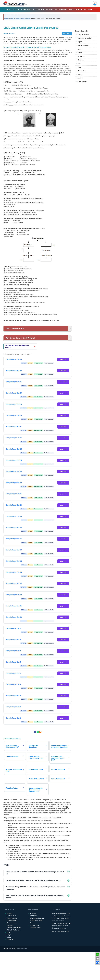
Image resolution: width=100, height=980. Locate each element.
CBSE (16, 9)
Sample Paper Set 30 (14, 393)
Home (6, 19)
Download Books (12, 923)
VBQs (9, 935)
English (80, 42)
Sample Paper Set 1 (13, 718)
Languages (81, 56)
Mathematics (81, 71)
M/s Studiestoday (22, 949)
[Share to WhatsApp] (38, 732)
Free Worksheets (75, 9)
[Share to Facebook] (35, 732)
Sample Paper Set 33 (14, 359)
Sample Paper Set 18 (14, 528)
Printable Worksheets (14, 930)
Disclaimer (33, 923)
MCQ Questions (61, 9)
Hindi (79, 67)
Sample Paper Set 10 (14, 617)
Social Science (26, 19)
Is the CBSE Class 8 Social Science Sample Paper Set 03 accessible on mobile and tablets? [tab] (35, 897)
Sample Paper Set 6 (13, 662)
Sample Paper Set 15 (14, 561)
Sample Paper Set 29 (14, 404)
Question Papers (12, 921)
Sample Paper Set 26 (14, 438)
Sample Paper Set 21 (14, 494)
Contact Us (34, 916)
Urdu (79, 64)
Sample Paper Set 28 (14, 415)
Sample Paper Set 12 (14, 595)
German (80, 53)
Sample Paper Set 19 (14, 516)
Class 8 (18, 19)
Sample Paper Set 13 (14, 584)
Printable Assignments (14, 928)
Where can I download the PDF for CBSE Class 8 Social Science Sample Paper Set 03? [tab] (35, 873)
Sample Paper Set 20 (14, 505)
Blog (6, 15)
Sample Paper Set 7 (13, 651)
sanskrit (80, 78)
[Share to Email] (40, 732)
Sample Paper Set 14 (14, 572)
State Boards (14, 15)
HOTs (9, 932)
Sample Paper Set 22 (14, 483)
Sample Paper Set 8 (13, 640)
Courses (7, 9)
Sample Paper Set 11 (14, 606)
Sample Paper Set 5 (13, 673)
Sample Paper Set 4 (13, 684)
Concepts (10, 925)
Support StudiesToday (37, 918)
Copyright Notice (35, 928)
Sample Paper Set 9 (13, 628)
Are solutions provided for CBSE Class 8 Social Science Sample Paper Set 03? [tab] (33, 880)
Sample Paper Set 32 (14, 371)
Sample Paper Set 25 (14, 449)
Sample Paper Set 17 (14, 539)
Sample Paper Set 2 (13, 707)
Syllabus (10, 913)
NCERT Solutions (27, 9)
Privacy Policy (35, 925)
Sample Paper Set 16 (14, 550)
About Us (33, 913)
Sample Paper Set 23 (14, 471)
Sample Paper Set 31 (14, 382)
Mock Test (87, 9)
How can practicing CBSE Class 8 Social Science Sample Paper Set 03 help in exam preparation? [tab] (35, 888)
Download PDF (67, 33)
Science (80, 74)
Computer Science (83, 35)
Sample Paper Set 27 (14, 427)
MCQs (9, 937)
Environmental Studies (84, 38)
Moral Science (82, 60)
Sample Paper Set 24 (14, 460)
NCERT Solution (12, 918)
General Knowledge (84, 45)
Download (39, 9)
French (80, 49)
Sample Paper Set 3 (13, 696)
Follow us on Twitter (36, 921)
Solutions (49, 9)
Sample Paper (11, 916)
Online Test (10, 939)
